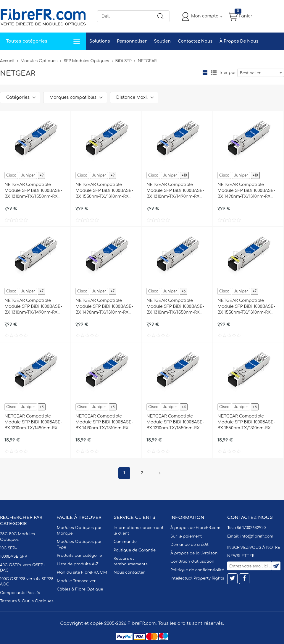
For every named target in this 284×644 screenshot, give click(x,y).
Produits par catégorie (79, 556)
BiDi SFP (124, 61)
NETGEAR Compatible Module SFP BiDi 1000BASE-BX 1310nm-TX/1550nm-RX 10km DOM (33, 191)
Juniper (28, 175)
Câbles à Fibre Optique (80, 589)
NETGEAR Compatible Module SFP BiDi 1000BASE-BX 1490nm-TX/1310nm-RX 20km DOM (104, 307)
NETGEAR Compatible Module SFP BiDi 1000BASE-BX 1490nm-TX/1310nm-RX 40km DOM (104, 423)
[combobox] (261, 73)
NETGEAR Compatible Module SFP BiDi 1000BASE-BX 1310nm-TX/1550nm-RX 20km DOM (175, 307)
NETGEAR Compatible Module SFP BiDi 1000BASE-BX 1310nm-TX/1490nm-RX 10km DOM (175, 191)
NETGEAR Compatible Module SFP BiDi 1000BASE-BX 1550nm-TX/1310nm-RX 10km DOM (104, 191)
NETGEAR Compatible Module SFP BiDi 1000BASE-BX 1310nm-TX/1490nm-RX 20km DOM (33, 307)
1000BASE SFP (13, 556)
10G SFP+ (9, 548)
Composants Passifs (20, 593)
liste (214, 73)
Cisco (11, 175)
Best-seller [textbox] (250, 73)
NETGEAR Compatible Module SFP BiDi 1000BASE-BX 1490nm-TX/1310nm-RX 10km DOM (246, 191)
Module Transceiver (76, 581)
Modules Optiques (39, 61)
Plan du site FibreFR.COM (82, 572)
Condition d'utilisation (192, 562)
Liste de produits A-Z (78, 564)
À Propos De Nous (239, 41)
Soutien (162, 41)
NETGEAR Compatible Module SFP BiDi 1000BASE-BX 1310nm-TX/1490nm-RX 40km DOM (33, 423)
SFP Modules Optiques (86, 61)
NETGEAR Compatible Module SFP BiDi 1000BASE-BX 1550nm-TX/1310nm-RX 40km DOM (246, 423)
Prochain (160, 473)
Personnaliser (132, 41)
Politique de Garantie (135, 550)
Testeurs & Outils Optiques (27, 601)
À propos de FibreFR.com (195, 528)
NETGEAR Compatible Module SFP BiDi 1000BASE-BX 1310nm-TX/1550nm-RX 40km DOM (175, 423)
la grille (205, 73)
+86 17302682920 (250, 528)
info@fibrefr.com (257, 536)
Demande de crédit (189, 545)
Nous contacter (129, 572)
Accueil (7, 61)
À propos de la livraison (194, 553)
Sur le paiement (186, 536)
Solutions (100, 41)
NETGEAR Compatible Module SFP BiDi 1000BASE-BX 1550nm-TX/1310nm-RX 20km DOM (246, 307)
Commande (125, 542)
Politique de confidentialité (197, 570)
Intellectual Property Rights (197, 578)
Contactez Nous (195, 41)
